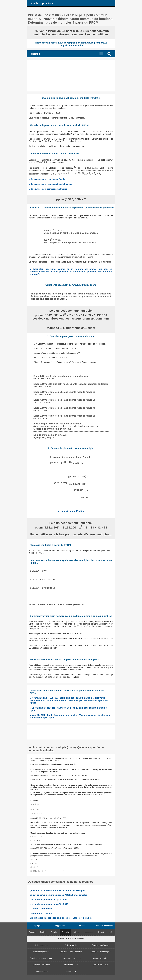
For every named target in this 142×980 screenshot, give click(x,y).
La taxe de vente (41, 971)
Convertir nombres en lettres (71, 952)
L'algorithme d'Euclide (41, 913)
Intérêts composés (71, 965)
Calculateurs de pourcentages (41, 958)
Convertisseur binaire (41, 965)
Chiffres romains (71, 945)
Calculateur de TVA (101, 965)
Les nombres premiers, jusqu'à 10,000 (49, 904)
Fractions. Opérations (101, 945)
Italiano (76, 932)
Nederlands (88, 932)
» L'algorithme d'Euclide (71, 511)
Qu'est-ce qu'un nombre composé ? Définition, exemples (58, 895)
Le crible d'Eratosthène (41, 909)
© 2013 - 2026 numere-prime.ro (71, 939)
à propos (38, 926)
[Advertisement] (71, 76)
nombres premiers (42, 3)
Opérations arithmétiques (101, 952)
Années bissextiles (101, 958)
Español (54, 932)
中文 (111, 932)
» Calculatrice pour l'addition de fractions (48, 179)
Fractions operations (41, 952)
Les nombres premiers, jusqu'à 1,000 (48, 899)
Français (65, 932)
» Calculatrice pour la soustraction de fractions (51, 184)
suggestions (60, 926)
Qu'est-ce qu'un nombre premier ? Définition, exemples (58, 890)
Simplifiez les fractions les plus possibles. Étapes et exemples (61, 918)
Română (101, 932)
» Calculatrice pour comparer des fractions (49, 189)
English (43, 932)
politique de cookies (104, 926)
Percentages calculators (71, 958)
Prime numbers (41, 945)
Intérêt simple (71, 971)
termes (82, 926)
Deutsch (32, 932)
